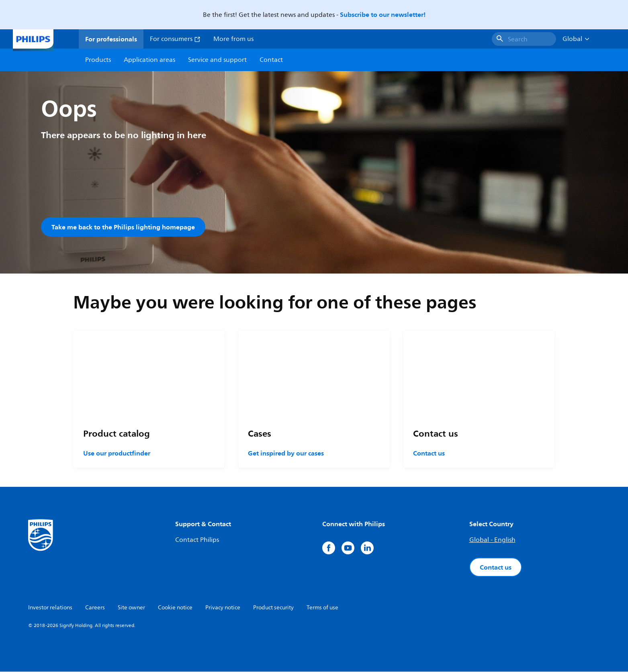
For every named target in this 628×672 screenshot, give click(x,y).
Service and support (217, 60)
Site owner (131, 608)
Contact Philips (197, 540)
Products (98, 60)
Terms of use (322, 608)
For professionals (111, 39)
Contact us (429, 453)
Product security (273, 608)
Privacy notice (223, 608)
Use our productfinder (117, 453)
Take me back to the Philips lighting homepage (123, 227)
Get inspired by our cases (286, 453)
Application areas (149, 60)
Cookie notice (175, 608)
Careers (95, 608)
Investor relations (50, 608)
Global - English (492, 540)
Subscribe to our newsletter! (383, 14)
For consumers (175, 39)
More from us (233, 39)
